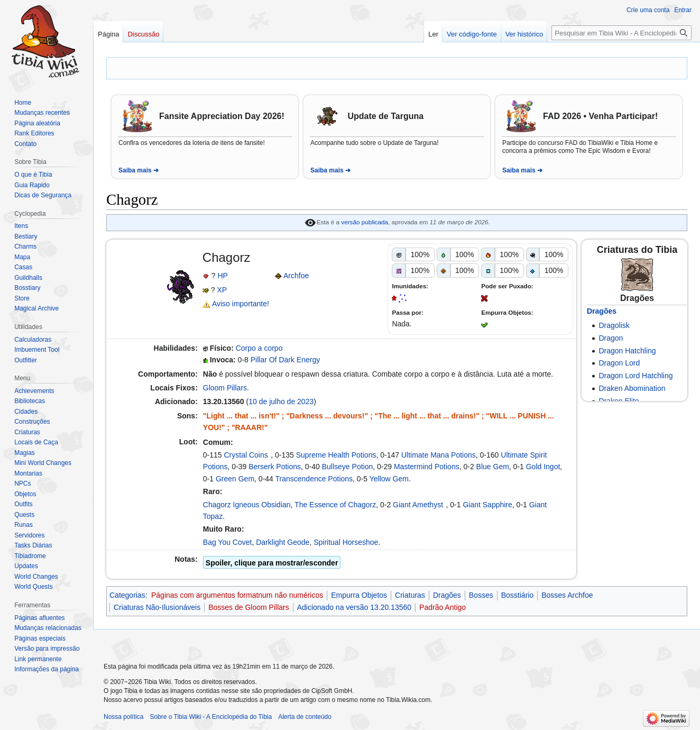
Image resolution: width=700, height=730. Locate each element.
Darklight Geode (283, 542)
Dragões (602, 311)
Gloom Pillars (225, 388)
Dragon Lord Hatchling (635, 376)
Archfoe (296, 276)
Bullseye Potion (348, 467)
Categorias (127, 595)
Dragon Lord (619, 363)
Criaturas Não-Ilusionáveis (157, 607)
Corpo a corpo (259, 348)
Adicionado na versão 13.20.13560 (354, 607)
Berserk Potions (275, 467)
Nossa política (123, 717)
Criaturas (410, 595)
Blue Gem (493, 467)
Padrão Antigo (443, 607)
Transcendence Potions (314, 479)
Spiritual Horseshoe (346, 542)
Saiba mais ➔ (139, 170)
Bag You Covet (228, 542)
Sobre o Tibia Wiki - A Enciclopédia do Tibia (211, 717)
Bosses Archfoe (567, 595)
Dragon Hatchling (627, 351)
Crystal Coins (246, 455)
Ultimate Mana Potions (439, 455)
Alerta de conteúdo (305, 717)
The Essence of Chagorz (335, 505)
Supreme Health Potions (336, 455)
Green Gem (235, 479)
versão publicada (365, 222)
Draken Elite (619, 401)
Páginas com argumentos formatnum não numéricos (237, 595)
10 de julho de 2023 (281, 401)
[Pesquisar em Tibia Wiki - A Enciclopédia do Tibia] (621, 33)
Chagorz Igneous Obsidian (247, 505)
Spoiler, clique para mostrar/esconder (272, 563)
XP (222, 290)
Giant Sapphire (487, 505)
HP (222, 276)
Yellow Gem (389, 479)
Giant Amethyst (418, 505)
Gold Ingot (543, 467)
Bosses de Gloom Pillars (249, 607)
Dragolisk (614, 325)
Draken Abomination (632, 388)
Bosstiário (517, 595)
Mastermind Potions (427, 467)
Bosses (481, 595)
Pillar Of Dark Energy (285, 360)
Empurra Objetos (359, 595)
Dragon (611, 338)
